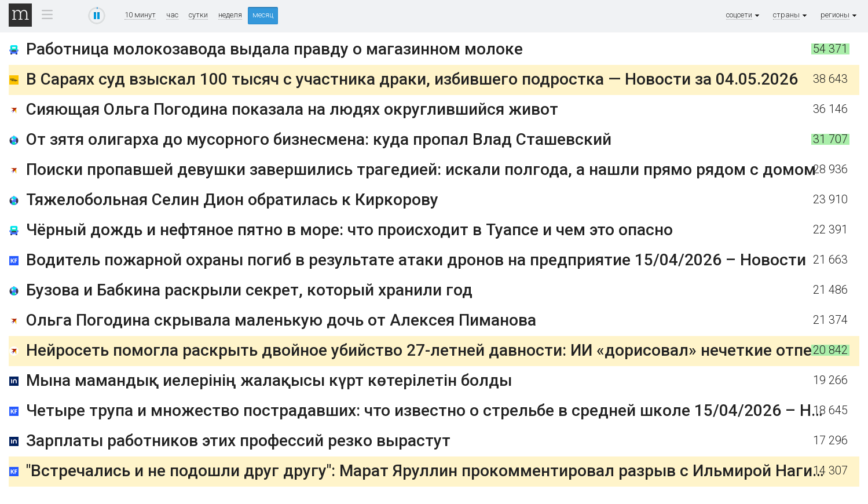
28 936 (830, 169)
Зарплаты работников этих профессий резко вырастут (238, 441)
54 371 (830, 49)
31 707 (830, 139)
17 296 (830, 441)
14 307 (830, 471)
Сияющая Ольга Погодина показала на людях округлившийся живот (292, 109)
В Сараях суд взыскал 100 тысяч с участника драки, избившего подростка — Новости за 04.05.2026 (412, 79)
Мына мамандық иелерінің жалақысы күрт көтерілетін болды (269, 380)
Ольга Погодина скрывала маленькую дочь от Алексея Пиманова (281, 320)
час (172, 15)
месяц (263, 15)
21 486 (830, 290)
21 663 (830, 260)
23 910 (830, 200)
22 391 (830, 230)
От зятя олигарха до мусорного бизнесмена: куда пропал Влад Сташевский (319, 139)
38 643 (830, 79)
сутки (198, 15)
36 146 (830, 109)
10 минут (140, 15)
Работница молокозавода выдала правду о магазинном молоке (274, 49)
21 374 (830, 320)
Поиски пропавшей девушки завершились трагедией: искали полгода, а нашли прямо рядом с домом (421, 169)
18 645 (830, 410)
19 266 (830, 380)
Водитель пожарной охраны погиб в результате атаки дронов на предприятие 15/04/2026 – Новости (416, 260)
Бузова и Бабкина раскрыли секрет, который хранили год (249, 290)
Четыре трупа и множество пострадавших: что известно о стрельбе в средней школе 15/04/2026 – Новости (446, 410)
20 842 (830, 350)
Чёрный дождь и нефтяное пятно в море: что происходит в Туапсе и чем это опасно (349, 230)
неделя (230, 15)
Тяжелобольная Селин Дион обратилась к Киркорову (232, 200)
